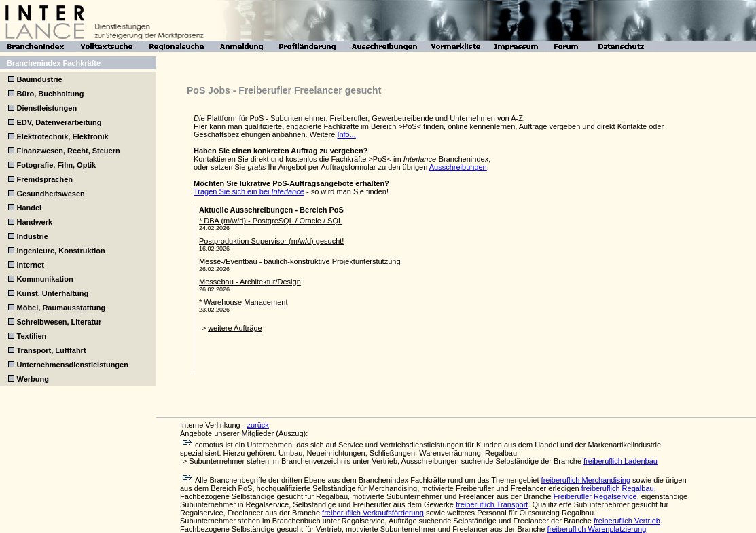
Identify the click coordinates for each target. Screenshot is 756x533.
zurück (257, 425)
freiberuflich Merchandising (586, 480)
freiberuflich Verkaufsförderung (373, 513)
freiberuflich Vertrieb (627, 521)
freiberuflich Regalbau (618, 488)
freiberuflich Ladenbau (620, 461)
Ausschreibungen (458, 167)
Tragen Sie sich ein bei (249, 191)
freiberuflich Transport (492, 504)
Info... (346, 134)
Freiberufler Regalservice (595, 496)
